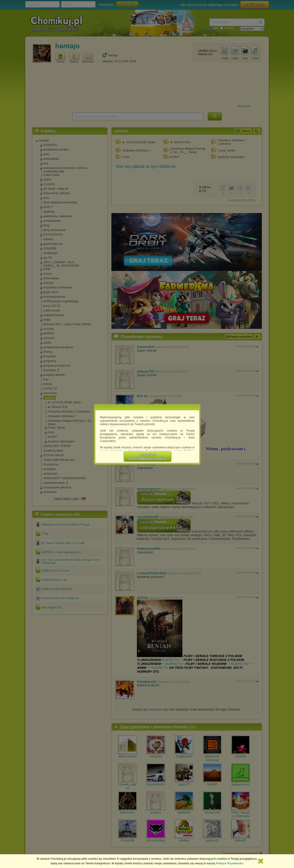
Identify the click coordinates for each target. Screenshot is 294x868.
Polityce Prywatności (230, 863)
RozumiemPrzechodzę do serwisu (148, 457)
